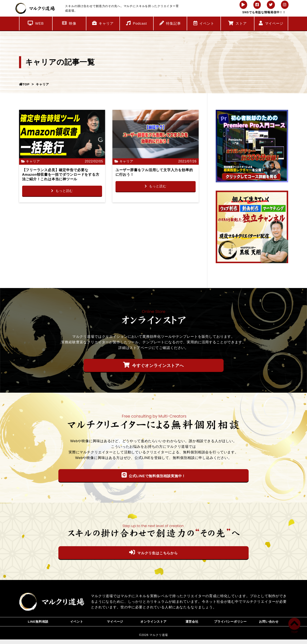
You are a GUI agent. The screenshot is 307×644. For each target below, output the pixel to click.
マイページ (271, 23)
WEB (36, 23)
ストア (237, 23)
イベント (204, 23)
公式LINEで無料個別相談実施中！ (154, 475)
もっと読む (62, 191)
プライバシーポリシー (231, 624)
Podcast (136, 23)
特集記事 (170, 23)
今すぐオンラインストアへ (153, 365)
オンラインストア (153, 624)
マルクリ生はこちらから (153, 552)
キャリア (103, 23)
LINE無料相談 (38, 624)
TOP (25, 84)
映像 (69, 23)
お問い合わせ (269, 624)
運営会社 (192, 624)
